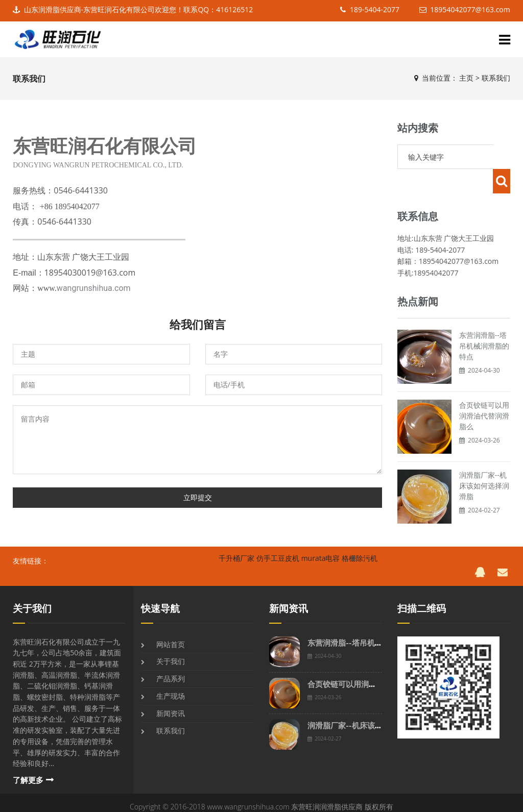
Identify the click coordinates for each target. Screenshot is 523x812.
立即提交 (198, 497)
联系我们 (496, 78)
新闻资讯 (171, 708)
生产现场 (171, 690)
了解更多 (28, 774)
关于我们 (32, 603)
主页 (466, 78)
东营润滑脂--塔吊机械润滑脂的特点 (484, 321)
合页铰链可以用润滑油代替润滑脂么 (484, 391)
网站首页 (171, 639)
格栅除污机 (360, 552)
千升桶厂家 (236, 552)
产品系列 (171, 673)
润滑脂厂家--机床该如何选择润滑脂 (484, 461)
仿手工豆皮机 (278, 552)
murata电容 (321, 552)
